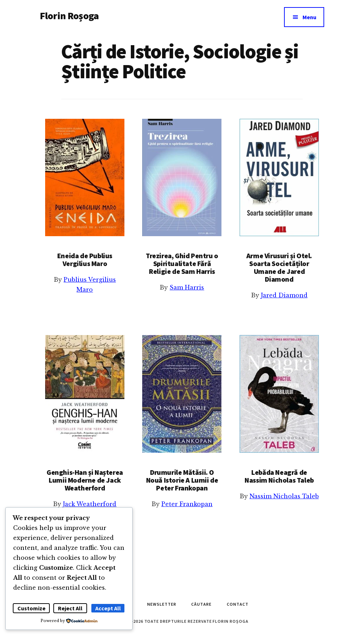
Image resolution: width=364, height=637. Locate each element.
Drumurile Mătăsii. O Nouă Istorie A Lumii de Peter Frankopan (182, 480)
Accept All (108, 608)
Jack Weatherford (90, 504)
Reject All (70, 608)
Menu (309, 17)
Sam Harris (187, 287)
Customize (31, 608)
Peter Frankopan (187, 504)
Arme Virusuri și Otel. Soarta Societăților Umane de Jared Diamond (279, 267)
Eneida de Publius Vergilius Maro (85, 259)
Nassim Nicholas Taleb (284, 496)
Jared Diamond (284, 295)
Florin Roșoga (69, 16)
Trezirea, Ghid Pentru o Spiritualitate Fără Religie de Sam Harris (182, 263)
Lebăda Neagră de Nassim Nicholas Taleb (279, 476)
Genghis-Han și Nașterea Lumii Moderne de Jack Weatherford (85, 480)
